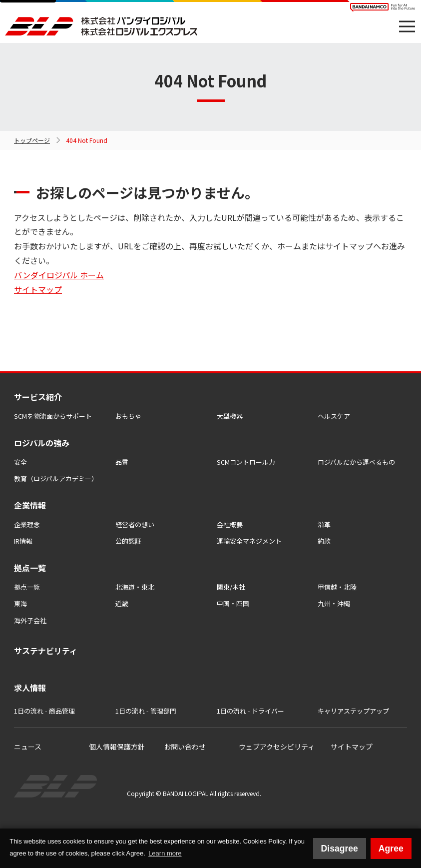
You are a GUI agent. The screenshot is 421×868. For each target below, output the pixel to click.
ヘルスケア (334, 416)
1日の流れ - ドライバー (250, 711)
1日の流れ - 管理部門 (146, 711)
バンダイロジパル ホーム (59, 275)
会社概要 (230, 524)
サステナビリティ (46, 651)
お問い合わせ (185, 747)
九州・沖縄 (334, 603)
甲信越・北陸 (337, 587)
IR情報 (23, 541)
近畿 (122, 603)
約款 (324, 541)
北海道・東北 (135, 587)
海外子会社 (30, 620)
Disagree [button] (340, 849)
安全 (20, 462)
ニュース (28, 747)
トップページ (32, 140)
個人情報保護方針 (117, 747)
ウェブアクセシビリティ (277, 747)
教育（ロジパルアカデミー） (56, 478)
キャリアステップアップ (353, 711)
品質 (122, 462)
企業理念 (27, 524)
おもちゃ (128, 416)
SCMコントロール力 (246, 462)
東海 (20, 603)
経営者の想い (135, 524)
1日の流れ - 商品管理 (44, 711)
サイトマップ (38, 289)
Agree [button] (391, 849)
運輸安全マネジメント (249, 541)
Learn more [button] (165, 853)
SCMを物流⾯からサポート (53, 416)
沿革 (324, 524)
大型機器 (230, 416)
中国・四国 (233, 603)
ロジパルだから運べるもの (356, 462)
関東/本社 (231, 587)
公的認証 (128, 541)
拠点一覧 (27, 587)
